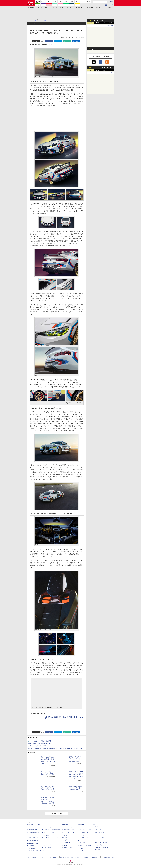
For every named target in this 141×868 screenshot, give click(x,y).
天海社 (97, 827)
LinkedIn (77, 41)
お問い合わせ (45, 857)
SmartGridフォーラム (49, 827)
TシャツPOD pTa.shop (101, 842)
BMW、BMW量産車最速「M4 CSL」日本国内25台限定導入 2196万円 (76, 788)
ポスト (37, 41)
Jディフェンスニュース (85, 830)
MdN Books (82, 843)
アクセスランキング (97, 21)
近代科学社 (65, 845)
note (68, 41)
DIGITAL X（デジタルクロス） (51, 838)
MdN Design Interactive (85, 845)
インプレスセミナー (49, 835)
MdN (79, 840)
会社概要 (86, 857)
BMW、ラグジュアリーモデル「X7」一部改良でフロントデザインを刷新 (48, 773)
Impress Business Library (50, 832)
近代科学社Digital (68, 848)
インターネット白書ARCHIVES (36, 851)
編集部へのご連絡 (65, 857)
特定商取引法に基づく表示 (108, 857)
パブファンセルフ (100, 837)
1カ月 (111, 23)
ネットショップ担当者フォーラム (52, 830)
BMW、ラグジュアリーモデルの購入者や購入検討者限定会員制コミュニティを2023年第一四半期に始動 (48, 760)
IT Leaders (31, 835)
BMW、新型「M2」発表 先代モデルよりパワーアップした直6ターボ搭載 (47, 788)
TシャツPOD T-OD (69, 832)
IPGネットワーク (98, 840)
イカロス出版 (81, 825)
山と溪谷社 (65, 838)
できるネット (32, 848)
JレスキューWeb (84, 835)
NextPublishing (48, 848)
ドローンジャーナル (34, 838)
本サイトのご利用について (33, 857)
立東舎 (65, 835)
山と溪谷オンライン (69, 840)
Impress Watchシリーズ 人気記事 (101, 68)
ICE (94, 825)
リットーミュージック (69, 827)
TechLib (81, 850)
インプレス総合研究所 (34, 832)
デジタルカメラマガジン (35, 845)
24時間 (97, 23)
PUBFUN (96, 835)
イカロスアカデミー (84, 838)
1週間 (104, 23)
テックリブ (80, 848)
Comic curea (98, 830)
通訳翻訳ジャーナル (84, 832)
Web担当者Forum (33, 830)
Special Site (95, 49)
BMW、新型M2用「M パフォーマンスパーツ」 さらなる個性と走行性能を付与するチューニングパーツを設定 (76, 775)
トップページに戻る (57, 813)
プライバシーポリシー (76, 857)
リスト (42, 41)
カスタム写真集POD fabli (102, 845)
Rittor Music (65, 825)
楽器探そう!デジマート (69, 830)
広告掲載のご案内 (54, 857)
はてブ (59, 41)
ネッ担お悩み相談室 (34, 840)
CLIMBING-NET (68, 843)
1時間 (91, 23)
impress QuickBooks (100, 832)
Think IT (31, 827)
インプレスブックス (49, 845)
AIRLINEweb (83, 827)
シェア (50, 41)
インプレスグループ (95, 857)
